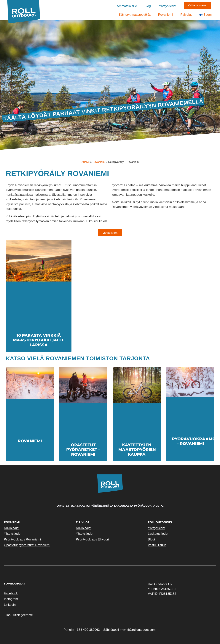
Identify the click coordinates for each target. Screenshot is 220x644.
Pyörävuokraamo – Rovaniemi (194, 441)
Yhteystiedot (168, 6)
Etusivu (85, 162)
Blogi (148, 6)
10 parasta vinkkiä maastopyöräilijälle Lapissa (39, 340)
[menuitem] (206, 15)
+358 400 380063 (87, 630)
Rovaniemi (165, 15)
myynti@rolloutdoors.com (138, 630)
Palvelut (186, 15)
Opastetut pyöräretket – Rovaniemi (83, 450)
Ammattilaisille (127, 6)
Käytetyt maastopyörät (135, 15)
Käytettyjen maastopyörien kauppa (137, 450)
